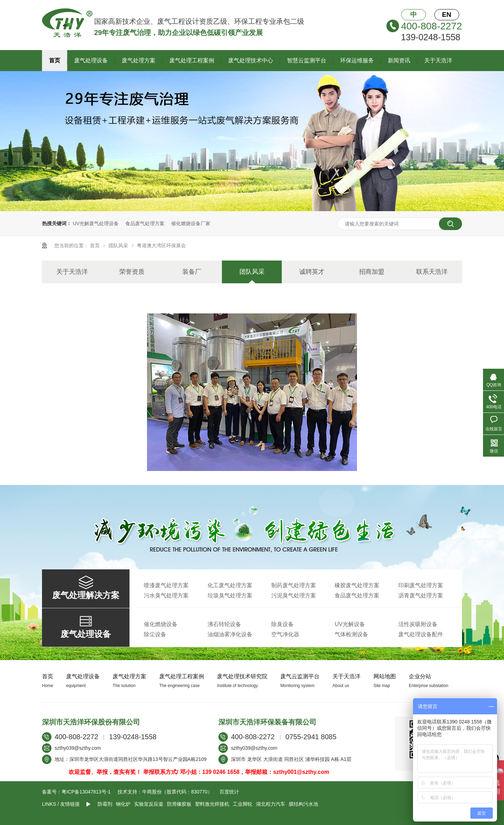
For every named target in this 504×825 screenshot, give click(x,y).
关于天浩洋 (438, 60)
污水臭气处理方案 (166, 595)
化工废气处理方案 (230, 585)
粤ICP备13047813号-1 (86, 792)
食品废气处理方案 (145, 223)
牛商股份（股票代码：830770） (177, 792)
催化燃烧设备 (161, 624)
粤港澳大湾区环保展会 (161, 245)
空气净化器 (285, 634)
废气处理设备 (91, 60)
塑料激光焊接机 (212, 804)
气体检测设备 (351, 634)
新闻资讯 (399, 60)
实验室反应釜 (149, 804)
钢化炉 (123, 804)
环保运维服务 (357, 60)
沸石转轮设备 (224, 624)
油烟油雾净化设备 (230, 634)
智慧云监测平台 (307, 60)
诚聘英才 (312, 272)
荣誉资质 (132, 272)
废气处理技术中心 (251, 60)
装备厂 (192, 272)
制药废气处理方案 (294, 585)
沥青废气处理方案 (421, 595)
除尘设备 (155, 634)
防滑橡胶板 (179, 804)
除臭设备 (282, 624)
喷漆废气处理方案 (166, 585)
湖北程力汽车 (271, 804)
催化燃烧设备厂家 (191, 223)
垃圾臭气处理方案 (230, 595)
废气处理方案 (139, 60)
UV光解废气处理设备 (96, 223)
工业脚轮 (243, 804)
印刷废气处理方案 (421, 585)
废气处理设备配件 (421, 634)
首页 (55, 60)
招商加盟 (372, 272)
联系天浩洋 (432, 272)
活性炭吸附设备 (418, 624)
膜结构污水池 (303, 804)
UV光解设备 (350, 624)
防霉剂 (105, 804)
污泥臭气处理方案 (294, 595)
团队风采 (119, 245)
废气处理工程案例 (192, 60)
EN (447, 15)
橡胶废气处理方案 (357, 585)
